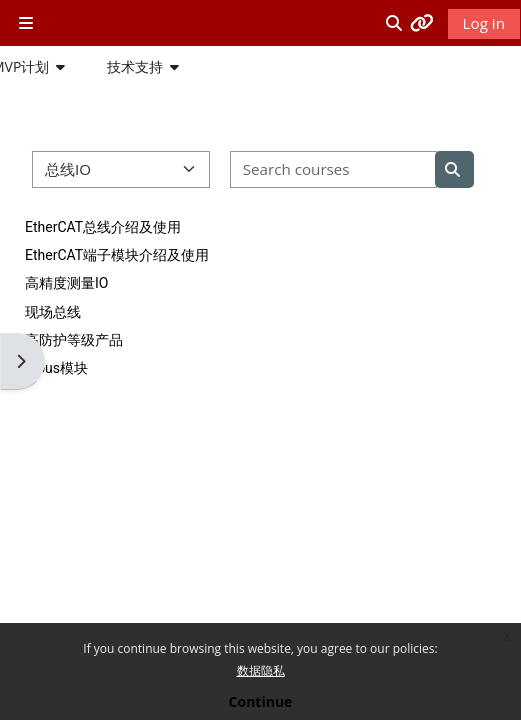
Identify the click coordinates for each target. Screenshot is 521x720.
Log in (484, 23)
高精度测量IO (66, 283)
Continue (261, 701)
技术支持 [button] (135, 66)
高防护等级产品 (74, 340)
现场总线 (53, 312)
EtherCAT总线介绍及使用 (103, 227)
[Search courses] (333, 169)
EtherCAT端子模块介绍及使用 (117, 255)
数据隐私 (261, 670)
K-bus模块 (56, 368)
